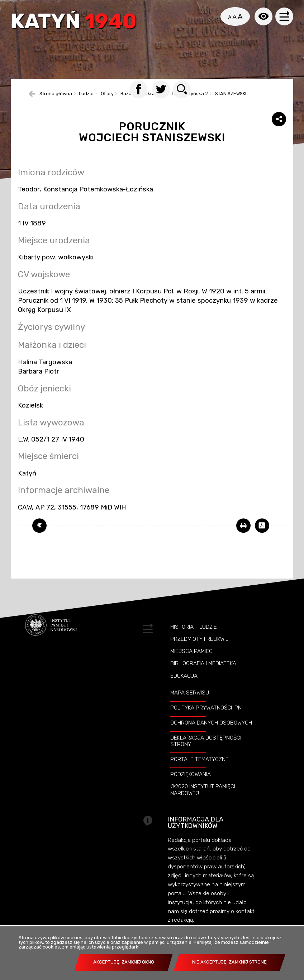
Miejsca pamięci (192, 651)
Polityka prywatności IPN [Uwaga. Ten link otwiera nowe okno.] (206, 708)
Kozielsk (30, 405)
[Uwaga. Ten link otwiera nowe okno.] (243, 526)
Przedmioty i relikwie (199, 639)
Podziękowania (191, 774)
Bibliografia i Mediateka (203, 663)
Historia (182, 627)
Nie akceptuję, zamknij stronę (229, 962)
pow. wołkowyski (68, 257)
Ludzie (208, 627)
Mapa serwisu (190, 693)
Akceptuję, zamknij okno (124, 962)
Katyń (74, 22)
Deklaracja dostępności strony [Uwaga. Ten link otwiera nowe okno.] (206, 741)
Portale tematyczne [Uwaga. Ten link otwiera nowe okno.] (199, 759)
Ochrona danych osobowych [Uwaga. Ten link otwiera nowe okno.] (211, 723)
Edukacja (184, 676)
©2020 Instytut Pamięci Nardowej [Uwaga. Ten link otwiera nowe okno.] (203, 790)
